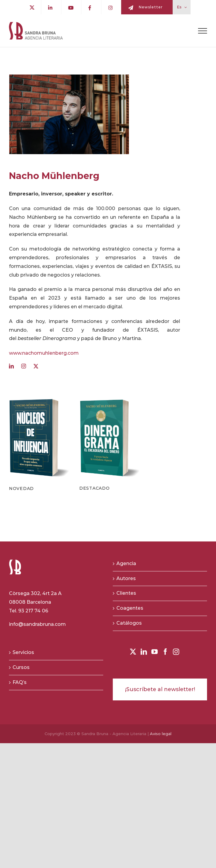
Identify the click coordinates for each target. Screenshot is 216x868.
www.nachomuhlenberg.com (44, 353)
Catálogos (129, 623)
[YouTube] (155, 652)
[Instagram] (176, 652)
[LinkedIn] (144, 652)
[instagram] (24, 366)
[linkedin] (12, 366)
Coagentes (130, 608)
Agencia (126, 563)
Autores (126, 578)
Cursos (21, 667)
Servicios (23, 652)
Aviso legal (161, 734)
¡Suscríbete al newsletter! (160, 689)
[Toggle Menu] (203, 31)
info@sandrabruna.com (37, 624)
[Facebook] (165, 652)
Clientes (126, 593)
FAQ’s (20, 682)
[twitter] (37, 366)
